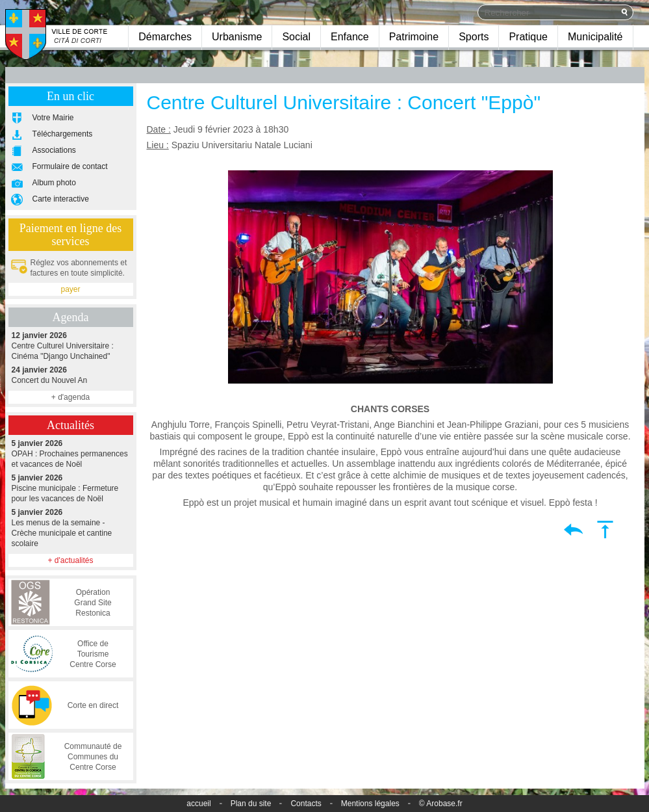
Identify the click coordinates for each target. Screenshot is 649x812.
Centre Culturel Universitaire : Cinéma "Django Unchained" (71, 346)
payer (70, 289)
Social (296, 37)
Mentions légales (370, 804)
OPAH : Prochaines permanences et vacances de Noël (71, 453)
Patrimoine (414, 37)
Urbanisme (237, 37)
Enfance (350, 37)
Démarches (165, 37)
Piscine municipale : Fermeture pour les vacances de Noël (71, 488)
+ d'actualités (70, 560)
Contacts (306, 804)
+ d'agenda (70, 397)
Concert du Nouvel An (71, 375)
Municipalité (595, 37)
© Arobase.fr (441, 804)
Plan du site (251, 804)
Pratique (528, 37)
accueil (198, 804)
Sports (474, 37)
